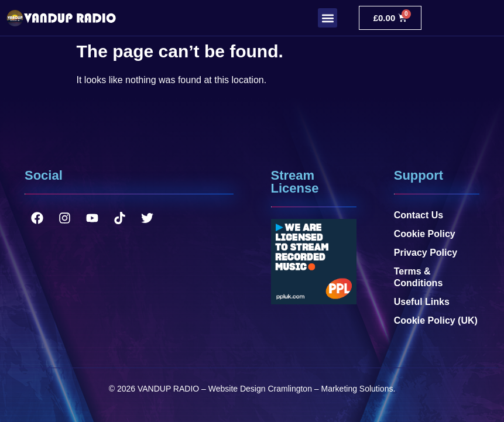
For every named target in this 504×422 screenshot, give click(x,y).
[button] (328, 18)
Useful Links (422, 302)
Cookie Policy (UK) (436, 320)
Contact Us (419, 215)
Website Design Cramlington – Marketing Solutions (301, 389)
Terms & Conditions (419, 277)
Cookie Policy (425, 234)
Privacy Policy (426, 253)
